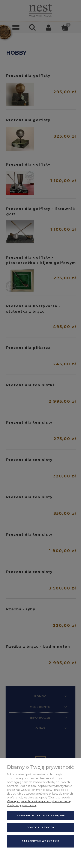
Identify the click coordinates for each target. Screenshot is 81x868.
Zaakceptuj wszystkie (41, 841)
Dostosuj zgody (41, 827)
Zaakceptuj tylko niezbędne (41, 815)
